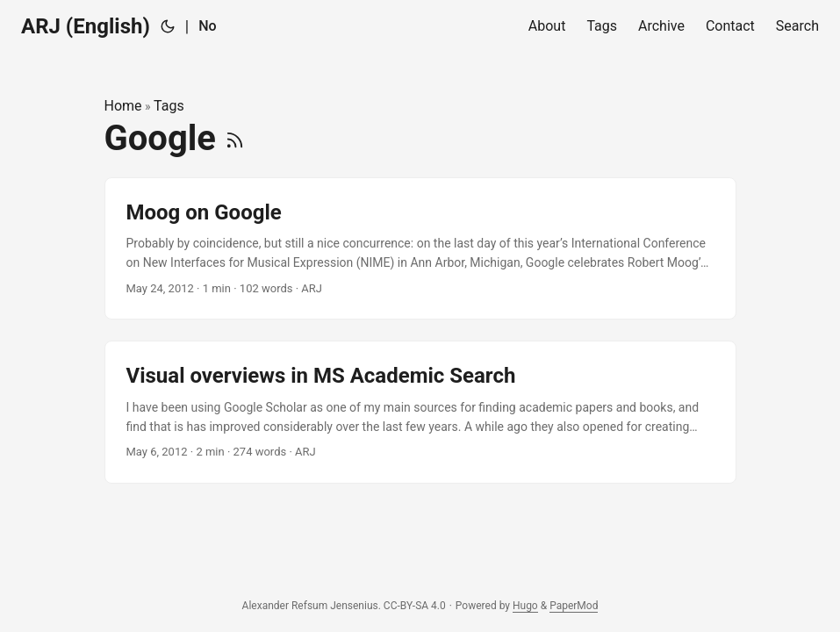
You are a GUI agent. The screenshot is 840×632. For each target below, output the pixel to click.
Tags (169, 106)
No (207, 26)
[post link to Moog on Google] (420, 249)
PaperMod (574, 606)
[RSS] (235, 138)
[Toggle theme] (168, 26)
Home (123, 106)
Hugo (525, 606)
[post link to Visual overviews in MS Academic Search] (420, 412)
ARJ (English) (86, 26)
